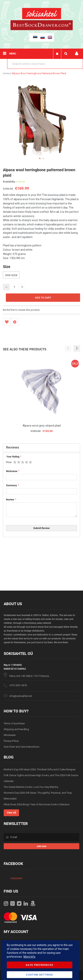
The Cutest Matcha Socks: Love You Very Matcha (31, 787)
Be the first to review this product (21, 310)
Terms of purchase (14, 723)
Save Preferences (40, 965)
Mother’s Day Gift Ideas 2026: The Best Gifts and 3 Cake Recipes (40, 769)
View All (11, 813)
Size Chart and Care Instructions (21, 747)
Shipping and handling (16, 729)
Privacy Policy (11, 741)
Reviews (13, 447)
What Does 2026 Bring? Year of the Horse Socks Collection (37, 804)
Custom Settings (39, 975)
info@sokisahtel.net (21, 696)
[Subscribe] (41, 846)
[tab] (41, 448)
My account (77, 54)
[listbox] (41, 275)
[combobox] (45, 64)
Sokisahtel (16, 878)
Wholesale (10, 735)
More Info (29, 957)
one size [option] (11, 275)
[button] (40, 158)
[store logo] (42, 14)
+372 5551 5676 (18, 685)
